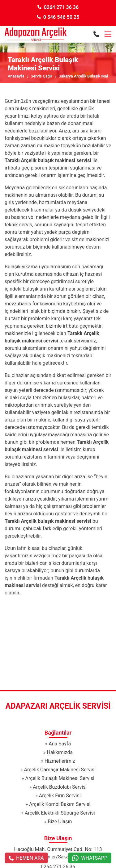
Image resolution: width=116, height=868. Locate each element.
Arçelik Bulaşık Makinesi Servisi (60, 778)
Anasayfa (16, 76)
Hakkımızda (60, 752)
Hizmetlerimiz (60, 761)
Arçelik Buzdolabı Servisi (60, 787)
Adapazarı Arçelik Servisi (58, 706)
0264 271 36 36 (58, 7)
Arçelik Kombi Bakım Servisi (60, 804)
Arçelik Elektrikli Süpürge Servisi (60, 813)
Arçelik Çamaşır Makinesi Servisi (60, 770)
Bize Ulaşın (60, 822)
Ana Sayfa (60, 744)
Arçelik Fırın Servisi (60, 796)
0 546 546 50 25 (58, 17)
